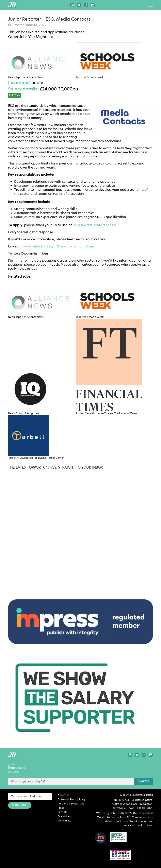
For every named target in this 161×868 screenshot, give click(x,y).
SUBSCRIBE (20, 805)
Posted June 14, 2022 (30, 25)
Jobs (12, 764)
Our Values (64, 816)
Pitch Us (62, 812)
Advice (13, 772)
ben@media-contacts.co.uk (94, 225)
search (143, 781)
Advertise (63, 795)
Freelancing (17, 768)
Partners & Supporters (71, 804)
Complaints (64, 821)
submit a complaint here (138, 825)
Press (61, 808)
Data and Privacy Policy (71, 799)
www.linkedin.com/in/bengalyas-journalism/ (59, 246)
